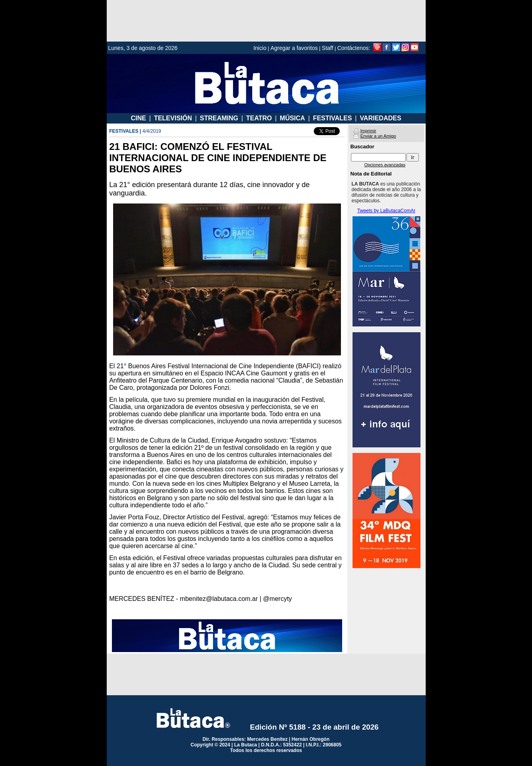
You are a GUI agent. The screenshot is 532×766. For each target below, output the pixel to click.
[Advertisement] (266, 21)
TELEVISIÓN (173, 118)
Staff (328, 48)
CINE (138, 118)
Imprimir (369, 131)
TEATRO (259, 118)
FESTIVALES (333, 118)
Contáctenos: (354, 48)
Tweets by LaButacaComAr (386, 211)
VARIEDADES (381, 118)
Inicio (260, 48)
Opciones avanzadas (385, 165)
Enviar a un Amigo (378, 136)
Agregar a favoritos (294, 48)
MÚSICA (292, 118)
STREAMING (219, 118)
